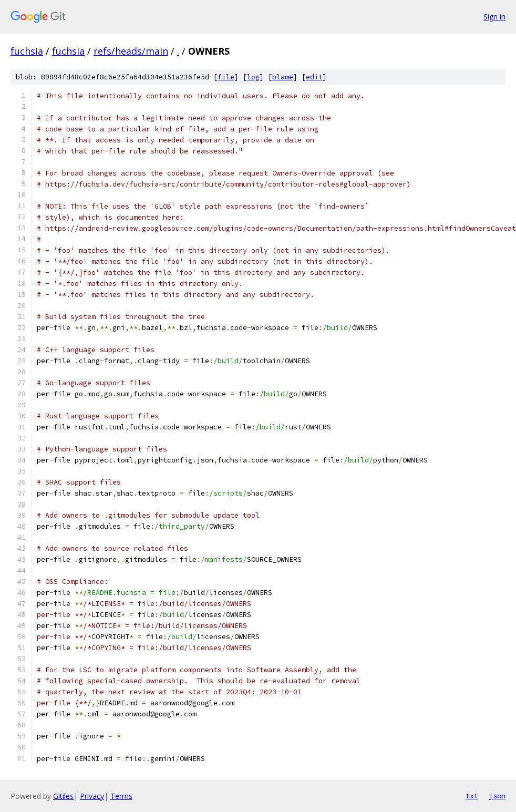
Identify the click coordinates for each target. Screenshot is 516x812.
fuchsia (27, 51)
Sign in (494, 17)
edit (314, 77)
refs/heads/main (131, 51)
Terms (121, 796)
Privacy (92, 796)
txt (472, 796)
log (253, 77)
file (226, 77)
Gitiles (63, 796)
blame (283, 77)
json (497, 796)
